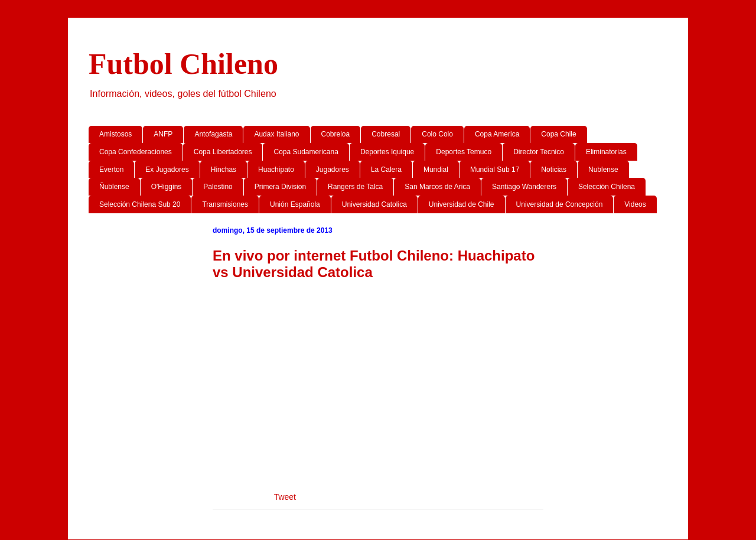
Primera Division (280, 187)
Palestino (218, 187)
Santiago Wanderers (524, 187)
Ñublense (114, 187)
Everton (111, 170)
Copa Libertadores (223, 152)
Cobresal (386, 134)
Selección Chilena (607, 187)
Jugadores (333, 170)
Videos (635, 204)
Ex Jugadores (167, 170)
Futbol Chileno (183, 64)
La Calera (386, 170)
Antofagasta (213, 134)
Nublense (603, 170)
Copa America (497, 134)
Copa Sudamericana (306, 152)
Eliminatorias (606, 152)
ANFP (163, 134)
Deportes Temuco (464, 152)
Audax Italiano (276, 134)
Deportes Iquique (387, 152)
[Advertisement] (378, 376)
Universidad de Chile (462, 204)
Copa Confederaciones (136, 152)
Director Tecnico (539, 152)
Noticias (554, 170)
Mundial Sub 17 (495, 170)
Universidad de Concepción (560, 204)
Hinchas (224, 170)
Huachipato (276, 170)
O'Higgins (167, 187)
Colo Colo (437, 134)
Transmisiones (225, 204)
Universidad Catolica (374, 204)
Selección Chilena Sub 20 (140, 204)
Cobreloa (336, 134)
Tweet (285, 497)
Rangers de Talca (355, 187)
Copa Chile (558, 134)
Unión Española (295, 204)
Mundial (436, 170)
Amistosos (115, 134)
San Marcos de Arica (437, 187)
